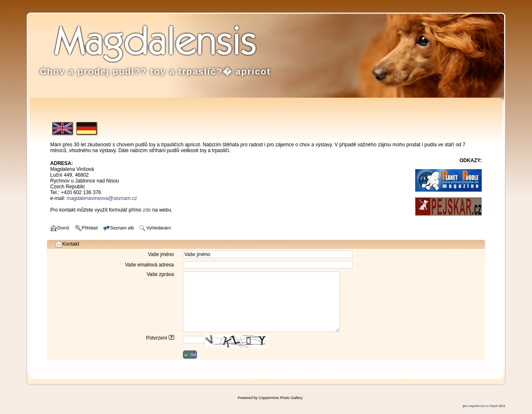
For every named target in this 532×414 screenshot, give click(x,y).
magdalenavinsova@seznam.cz (102, 198)
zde (147, 210)
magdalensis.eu (478, 406)
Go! (190, 355)
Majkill (494, 406)
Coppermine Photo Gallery (281, 398)
